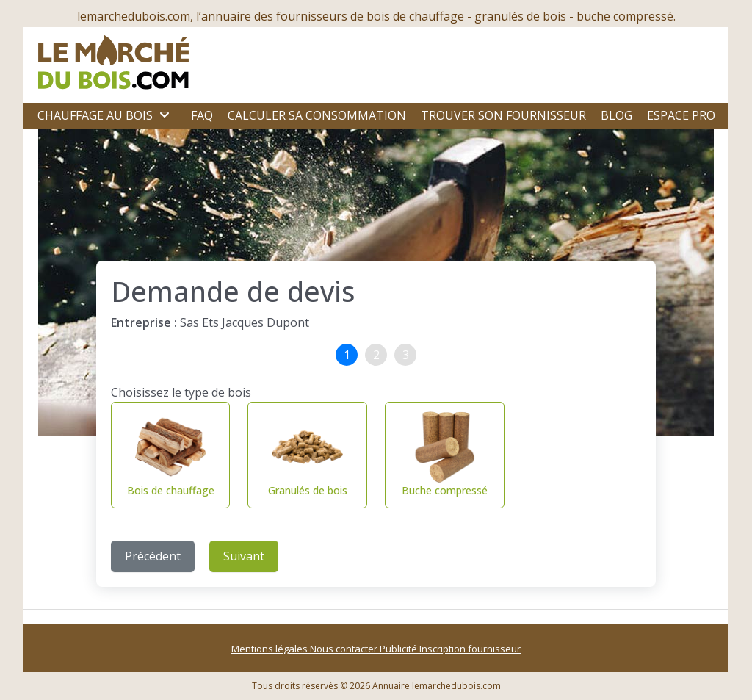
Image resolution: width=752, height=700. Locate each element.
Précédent (153, 556)
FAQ (202, 115)
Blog (617, 115)
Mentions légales (271, 649)
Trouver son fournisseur (503, 115)
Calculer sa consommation (317, 115)
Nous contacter (345, 649)
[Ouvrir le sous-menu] (164, 115)
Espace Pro (681, 115)
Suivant (244, 556)
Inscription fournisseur (470, 649)
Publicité (399, 649)
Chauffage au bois (95, 115)
